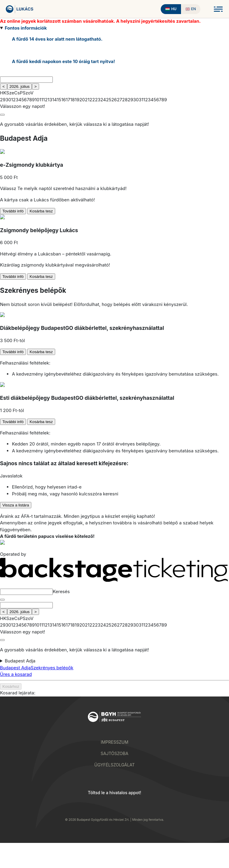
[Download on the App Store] (139, 805)
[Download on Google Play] (90, 805)
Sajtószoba (115, 753)
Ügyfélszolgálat (114, 765)
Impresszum (115, 742)
